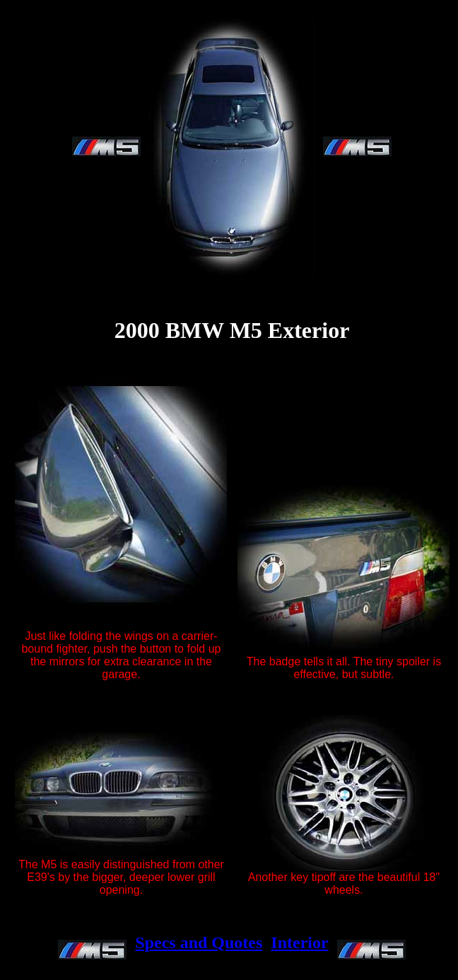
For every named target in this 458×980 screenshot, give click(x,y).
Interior (299, 943)
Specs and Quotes (199, 943)
